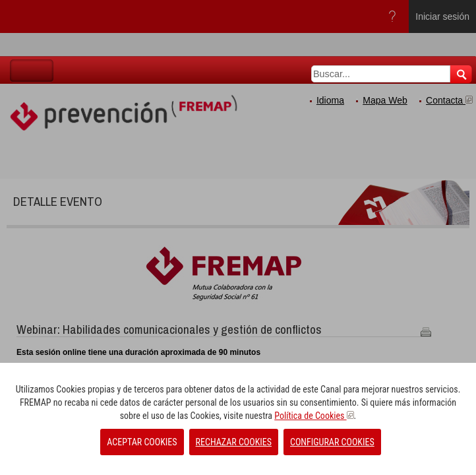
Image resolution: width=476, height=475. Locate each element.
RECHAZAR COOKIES (234, 442)
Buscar (461, 74)
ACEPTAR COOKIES (142, 442)
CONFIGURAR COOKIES (332, 442)
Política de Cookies (314, 416)
